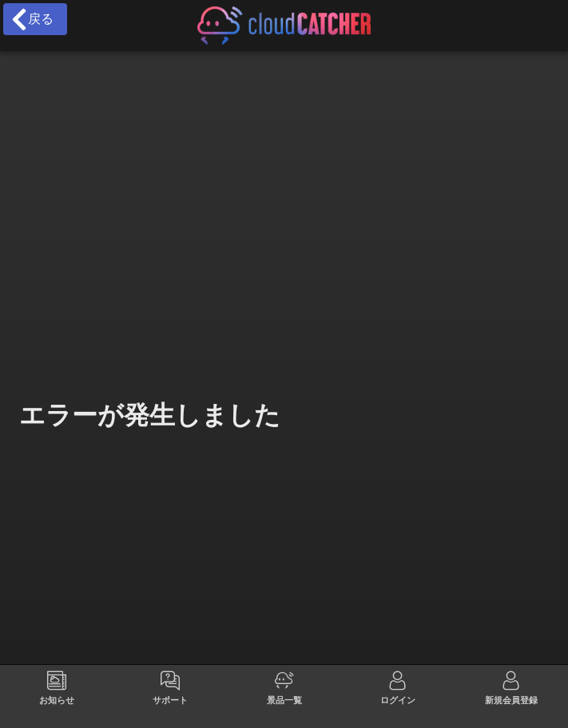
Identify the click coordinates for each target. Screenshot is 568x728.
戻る (32, 19)
